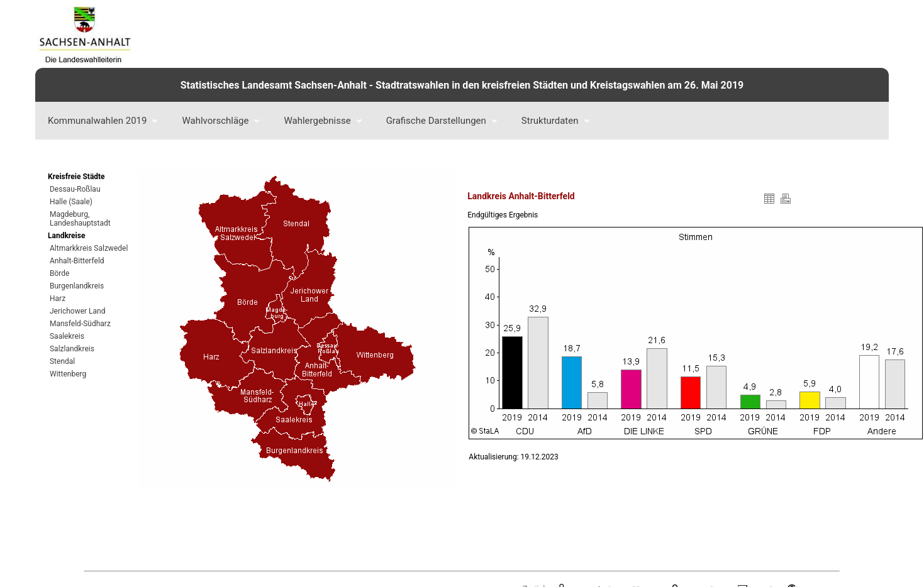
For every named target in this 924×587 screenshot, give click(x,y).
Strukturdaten (555, 121)
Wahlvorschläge (220, 121)
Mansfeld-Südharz (80, 324)
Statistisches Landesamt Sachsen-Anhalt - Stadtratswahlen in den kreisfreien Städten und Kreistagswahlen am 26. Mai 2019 (462, 85)
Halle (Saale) (71, 202)
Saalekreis (67, 336)
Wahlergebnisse (322, 121)
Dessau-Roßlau (75, 189)
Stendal (62, 361)
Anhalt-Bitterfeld (77, 261)
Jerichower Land (78, 311)
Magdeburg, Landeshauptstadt (79, 219)
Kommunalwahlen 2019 (103, 121)
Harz (58, 299)
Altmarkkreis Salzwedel (89, 248)
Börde (59, 273)
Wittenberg (68, 374)
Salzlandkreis (72, 349)
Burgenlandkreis (77, 286)
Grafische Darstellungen (442, 121)
